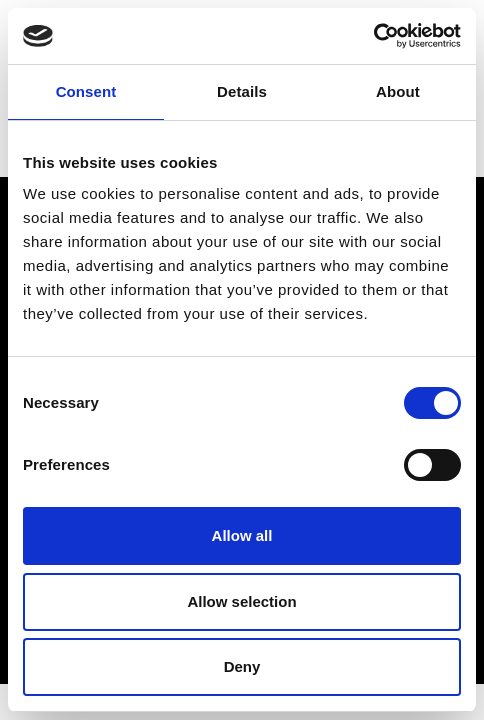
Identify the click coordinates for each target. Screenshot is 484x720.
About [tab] (398, 91)
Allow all (242, 535)
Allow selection (241, 601)
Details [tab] (242, 91)
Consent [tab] (86, 91)
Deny (242, 666)
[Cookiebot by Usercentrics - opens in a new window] (373, 36)
